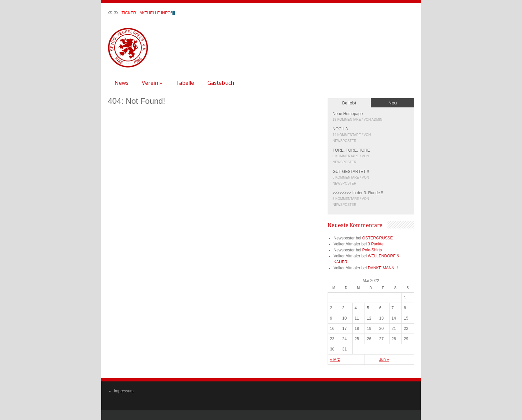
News (122, 83)
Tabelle (185, 83)
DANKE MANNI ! (383, 268)
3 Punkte (376, 244)
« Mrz (335, 359)
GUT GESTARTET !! (351, 172)
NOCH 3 (340, 129)
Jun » (384, 359)
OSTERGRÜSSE (378, 238)
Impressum (124, 391)
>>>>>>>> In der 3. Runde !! (358, 193)
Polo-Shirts (372, 250)
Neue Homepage (348, 114)
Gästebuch (221, 83)
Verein (152, 83)
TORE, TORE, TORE (351, 150)
